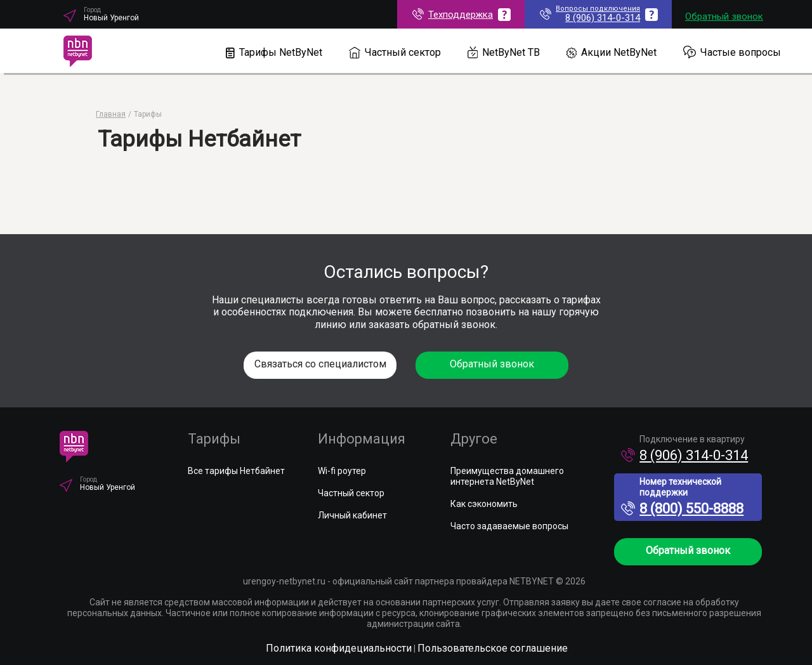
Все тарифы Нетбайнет (236, 471)
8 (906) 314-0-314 (684, 455)
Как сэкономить (484, 504)
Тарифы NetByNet (274, 52)
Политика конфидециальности (339, 648)
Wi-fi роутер (342, 471)
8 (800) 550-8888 (682, 509)
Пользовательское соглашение (493, 648)
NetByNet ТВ (504, 52)
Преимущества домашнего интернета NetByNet (507, 476)
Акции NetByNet (612, 52)
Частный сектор (395, 52)
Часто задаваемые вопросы (509, 526)
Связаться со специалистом (320, 364)
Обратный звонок (724, 16)
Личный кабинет (352, 515)
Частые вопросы (732, 52)
